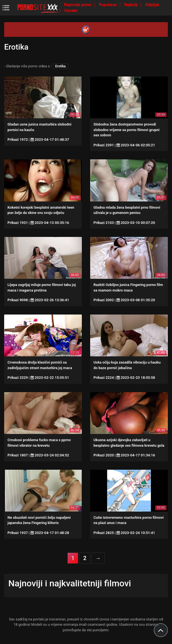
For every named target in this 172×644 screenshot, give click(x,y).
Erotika (60, 66)
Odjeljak (152, 5)
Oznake (71, 11)
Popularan (108, 5)
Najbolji (131, 5)
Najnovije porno (78, 5)
